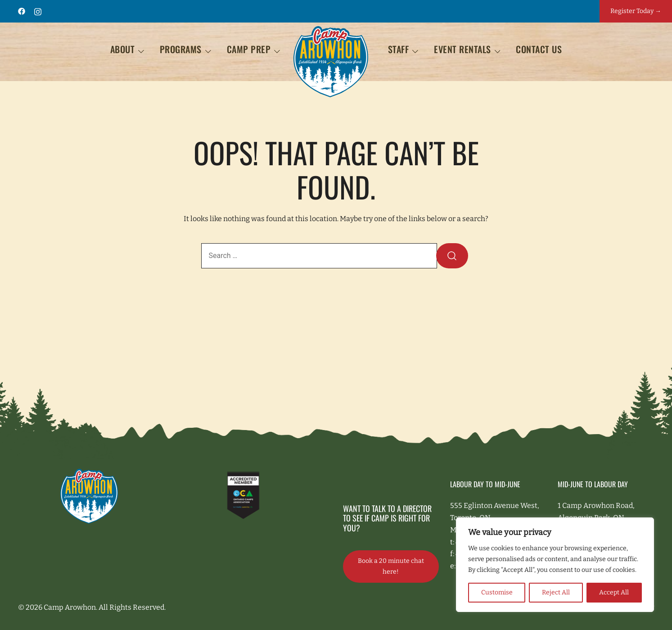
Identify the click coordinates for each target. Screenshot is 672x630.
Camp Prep (249, 49)
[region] (555, 565)
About (123, 49)
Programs (181, 49)
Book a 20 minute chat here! (391, 566)
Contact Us (539, 49)
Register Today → (636, 11)
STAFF (399, 49)
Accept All (614, 592)
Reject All (556, 592)
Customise (497, 592)
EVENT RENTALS (462, 49)
